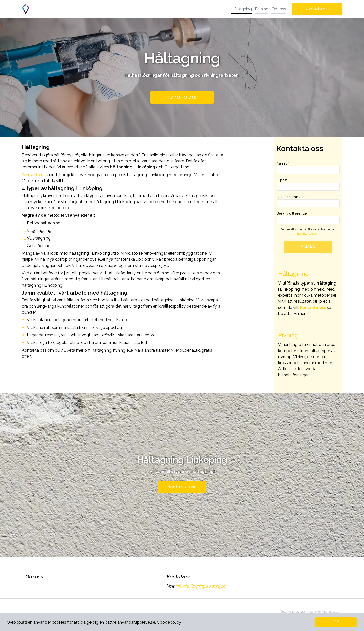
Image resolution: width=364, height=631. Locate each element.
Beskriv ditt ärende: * (308, 218)
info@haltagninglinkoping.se (201, 586)
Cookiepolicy (169, 622)
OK (336, 622)
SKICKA (308, 247)
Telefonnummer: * (308, 201)
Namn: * (308, 168)
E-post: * (308, 184)
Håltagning (242, 9)
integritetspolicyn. (308, 234)
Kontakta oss (317, 9)
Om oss (279, 9)
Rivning (262, 9)
